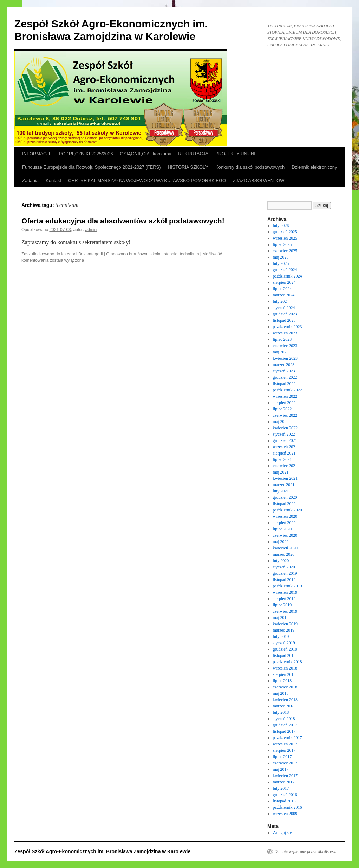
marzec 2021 (284, 485)
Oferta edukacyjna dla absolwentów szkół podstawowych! (123, 221)
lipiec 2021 (282, 459)
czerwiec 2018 (285, 687)
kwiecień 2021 (285, 478)
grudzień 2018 (285, 649)
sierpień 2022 (284, 403)
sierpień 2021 (284, 453)
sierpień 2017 (284, 750)
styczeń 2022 (284, 434)
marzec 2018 (284, 706)
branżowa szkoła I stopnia (153, 254)
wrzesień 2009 (285, 814)
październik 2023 (288, 327)
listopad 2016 (284, 801)
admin (91, 230)
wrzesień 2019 (285, 592)
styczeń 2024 (284, 308)
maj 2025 (281, 257)
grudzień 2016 (285, 795)
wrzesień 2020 (285, 516)
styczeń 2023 (284, 371)
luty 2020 (281, 561)
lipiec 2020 (282, 529)
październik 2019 (288, 586)
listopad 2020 (284, 504)
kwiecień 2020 (285, 548)
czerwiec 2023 (285, 346)
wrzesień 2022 (285, 396)
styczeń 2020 (284, 567)
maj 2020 (281, 542)
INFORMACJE (37, 154)
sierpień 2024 (284, 282)
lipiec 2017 (282, 757)
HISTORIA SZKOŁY (188, 167)
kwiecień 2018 (285, 700)
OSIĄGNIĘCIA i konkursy (145, 154)
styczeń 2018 (284, 719)
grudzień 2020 (285, 497)
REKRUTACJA (193, 154)
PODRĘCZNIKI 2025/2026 (86, 154)
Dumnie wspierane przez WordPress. (305, 851)
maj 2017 (281, 769)
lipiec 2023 (282, 339)
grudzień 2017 (285, 725)
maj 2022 (281, 422)
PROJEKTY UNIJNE (236, 154)
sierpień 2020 (284, 523)
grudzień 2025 (285, 232)
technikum (190, 254)
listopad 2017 (284, 731)
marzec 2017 (284, 782)
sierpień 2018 (284, 674)
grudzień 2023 (285, 314)
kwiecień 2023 (285, 358)
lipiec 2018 (282, 681)
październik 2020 (288, 510)
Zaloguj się (282, 833)
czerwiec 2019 (285, 611)
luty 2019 (281, 637)
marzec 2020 (284, 554)
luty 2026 (281, 226)
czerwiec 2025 (285, 251)
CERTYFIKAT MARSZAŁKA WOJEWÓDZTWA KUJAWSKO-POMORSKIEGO (147, 180)
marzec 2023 (284, 365)
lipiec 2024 (282, 289)
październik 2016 (288, 807)
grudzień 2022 (285, 377)
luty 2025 (281, 263)
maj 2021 (281, 472)
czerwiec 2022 (285, 415)
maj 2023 (281, 352)
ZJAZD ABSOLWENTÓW (259, 180)
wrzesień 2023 (285, 333)
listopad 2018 (284, 655)
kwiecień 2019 (285, 624)
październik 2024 (288, 276)
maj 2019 (281, 618)
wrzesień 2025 (285, 238)
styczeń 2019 (284, 643)
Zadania (30, 180)
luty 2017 (281, 788)
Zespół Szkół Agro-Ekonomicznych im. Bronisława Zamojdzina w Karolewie (102, 851)
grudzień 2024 (285, 270)
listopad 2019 (284, 580)
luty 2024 (281, 301)
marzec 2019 (284, 630)
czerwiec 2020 (285, 535)
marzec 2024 (284, 295)
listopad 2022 (284, 384)
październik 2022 (288, 390)
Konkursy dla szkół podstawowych (250, 167)
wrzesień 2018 (285, 668)
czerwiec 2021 (285, 466)
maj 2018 (281, 693)
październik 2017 (288, 738)
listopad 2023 (284, 320)
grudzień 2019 (285, 573)
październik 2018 (288, 662)
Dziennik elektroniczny (314, 167)
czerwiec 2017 (285, 763)
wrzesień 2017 (285, 744)
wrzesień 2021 (285, 447)
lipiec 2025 (282, 244)
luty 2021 (281, 491)
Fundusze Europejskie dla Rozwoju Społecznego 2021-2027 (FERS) (92, 167)
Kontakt (53, 180)
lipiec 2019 (282, 605)
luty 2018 (281, 712)
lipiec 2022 (282, 409)
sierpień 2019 (284, 599)
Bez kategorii (90, 254)
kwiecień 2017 (285, 776)
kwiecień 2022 (285, 428)
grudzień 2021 (285, 440)
